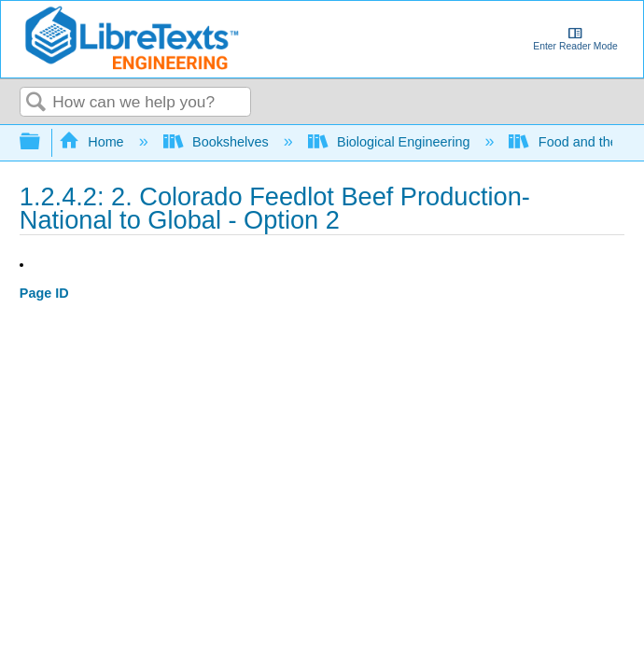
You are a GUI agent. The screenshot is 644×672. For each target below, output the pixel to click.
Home (93, 142)
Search (36, 103)
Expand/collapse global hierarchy (42, 142)
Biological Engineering (391, 142)
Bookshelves (218, 142)
